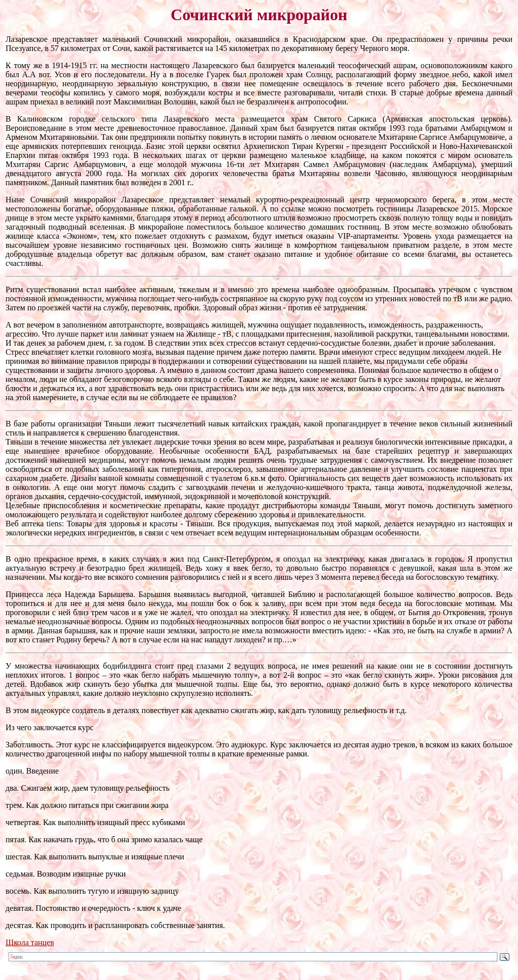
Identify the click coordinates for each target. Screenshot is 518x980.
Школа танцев (30, 942)
